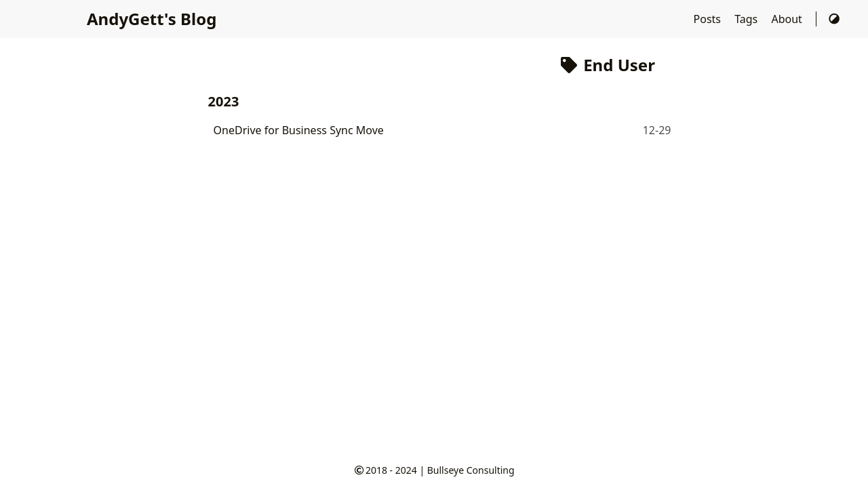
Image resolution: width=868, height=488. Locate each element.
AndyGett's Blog (152, 19)
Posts (709, 19)
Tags (747, 19)
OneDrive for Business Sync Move (299, 130)
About (788, 19)
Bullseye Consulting (471, 470)
